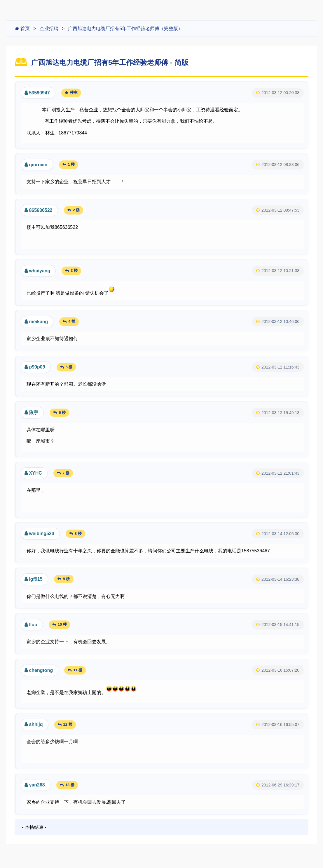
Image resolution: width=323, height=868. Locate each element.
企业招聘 (49, 28)
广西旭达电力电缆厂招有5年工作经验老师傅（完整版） (125, 28)
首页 (22, 28)
